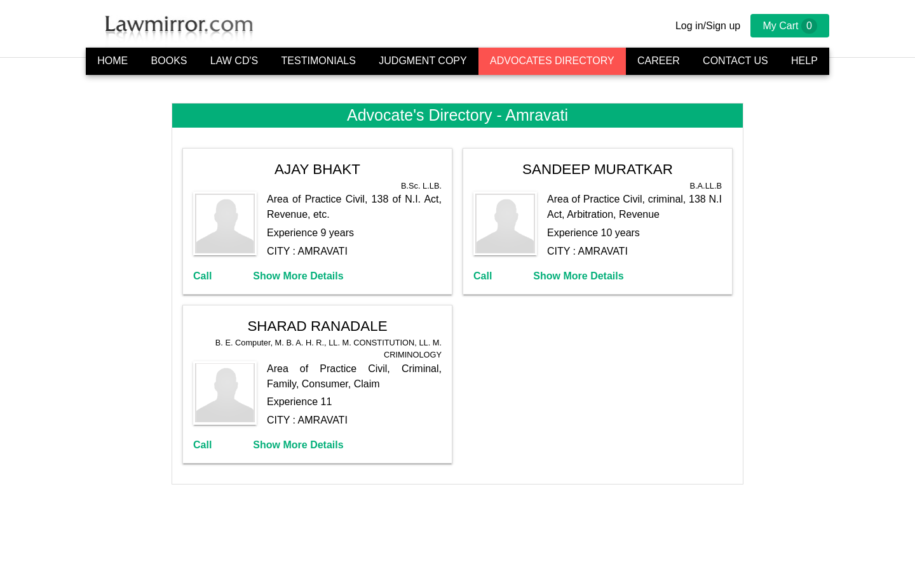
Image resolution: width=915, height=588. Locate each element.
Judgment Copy (423, 61)
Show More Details (298, 276)
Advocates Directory (552, 61)
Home (112, 61)
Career (659, 61)
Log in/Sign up (708, 26)
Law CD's (234, 61)
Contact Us (735, 61)
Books (169, 61)
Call (202, 276)
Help (804, 61)
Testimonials (319, 61)
